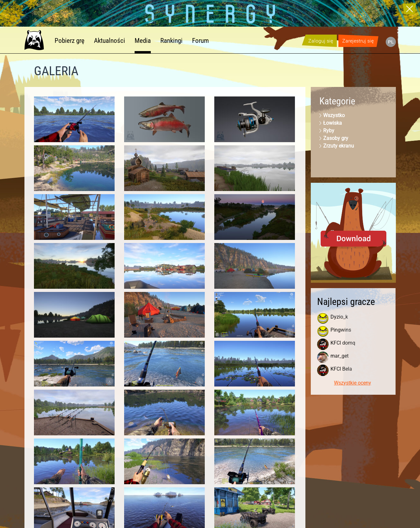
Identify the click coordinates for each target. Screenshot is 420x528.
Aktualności (110, 41)
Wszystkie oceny (353, 383)
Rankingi (171, 41)
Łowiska (333, 123)
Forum (200, 41)
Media (143, 41)
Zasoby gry (336, 138)
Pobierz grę (70, 41)
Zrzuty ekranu (339, 146)
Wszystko (334, 115)
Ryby (329, 131)
